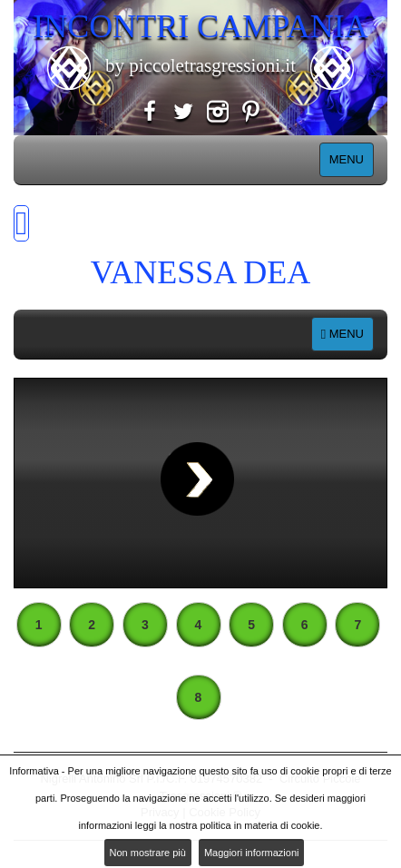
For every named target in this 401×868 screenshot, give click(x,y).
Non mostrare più (148, 853)
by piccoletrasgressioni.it (200, 65)
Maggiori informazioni (252, 853)
